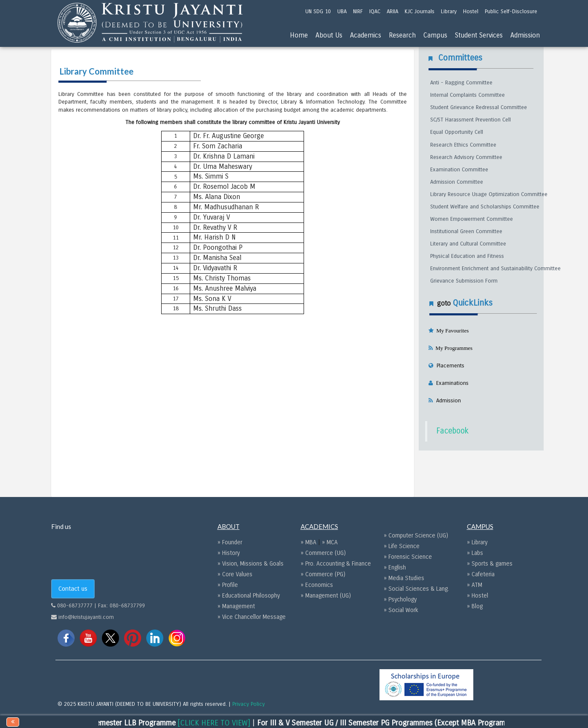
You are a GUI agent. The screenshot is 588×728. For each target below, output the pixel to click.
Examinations (451, 383)
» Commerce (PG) (323, 574)
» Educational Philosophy (249, 596)
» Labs (475, 553)
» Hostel (478, 596)
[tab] (481, 350)
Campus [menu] (435, 35)
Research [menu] (402, 35)
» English (395, 568)
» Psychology (400, 599)
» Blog (475, 606)
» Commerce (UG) (323, 553)
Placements (449, 366)
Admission (447, 401)
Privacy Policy (249, 704)
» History (229, 553)
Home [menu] (299, 35)
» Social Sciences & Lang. (416, 589)
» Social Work (401, 610)
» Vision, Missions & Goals (251, 564)
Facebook (452, 431)
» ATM (475, 585)
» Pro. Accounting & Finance (336, 564)
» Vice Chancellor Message (252, 617)
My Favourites (451, 331)
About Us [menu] (329, 35)
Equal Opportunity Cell (457, 132)
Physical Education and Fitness (467, 256)
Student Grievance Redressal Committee (479, 107)
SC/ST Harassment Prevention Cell (471, 120)
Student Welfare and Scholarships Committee (485, 207)
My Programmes (453, 348)
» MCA (330, 542)
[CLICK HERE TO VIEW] (225, 723)
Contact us (73, 589)
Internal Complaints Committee (468, 95)
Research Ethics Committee (463, 145)
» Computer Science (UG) (416, 536)
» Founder (230, 542)
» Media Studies (404, 578)
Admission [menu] (525, 35)
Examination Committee (459, 170)
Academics (366, 35)
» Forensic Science (408, 557)
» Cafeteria (481, 574)
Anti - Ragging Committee (461, 83)
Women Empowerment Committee (472, 219)
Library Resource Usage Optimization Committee (489, 194)
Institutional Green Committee (466, 231)
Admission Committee (457, 182)
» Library (477, 542)
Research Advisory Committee (466, 157)
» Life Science (402, 546)
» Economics (317, 585)
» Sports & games (490, 564)
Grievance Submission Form (464, 281)
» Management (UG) (326, 596)
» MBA (309, 542)
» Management (236, 606)
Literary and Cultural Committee (468, 244)
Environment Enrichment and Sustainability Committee (495, 269)
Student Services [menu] (479, 35)
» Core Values (235, 574)
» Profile (228, 585)
